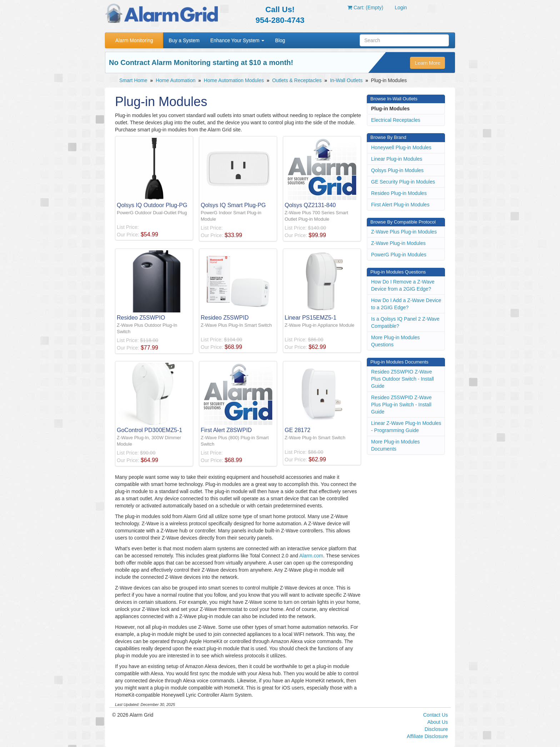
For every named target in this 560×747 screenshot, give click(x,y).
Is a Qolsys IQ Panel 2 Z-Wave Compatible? (405, 322)
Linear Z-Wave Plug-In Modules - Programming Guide (406, 427)
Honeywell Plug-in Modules (401, 147)
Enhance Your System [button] (237, 40)
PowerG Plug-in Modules (399, 255)
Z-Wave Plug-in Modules (398, 243)
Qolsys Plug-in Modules (397, 170)
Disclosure (436, 729)
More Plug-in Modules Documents (395, 445)
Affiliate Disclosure (427, 736)
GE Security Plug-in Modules (403, 182)
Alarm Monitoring (134, 40)
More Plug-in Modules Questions (395, 341)
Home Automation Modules (234, 80)
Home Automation (176, 80)
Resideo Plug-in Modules (399, 193)
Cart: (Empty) (365, 7)
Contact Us (436, 715)
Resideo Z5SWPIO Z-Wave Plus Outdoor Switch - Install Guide (402, 379)
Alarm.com (311, 556)
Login (401, 7)
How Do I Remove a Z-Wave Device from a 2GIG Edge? (403, 285)
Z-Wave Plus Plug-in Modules (404, 232)
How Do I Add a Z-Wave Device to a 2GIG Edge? (406, 304)
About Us (437, 722)
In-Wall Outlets (346, 80)
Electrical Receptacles (396, 120)
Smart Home (133, 80)
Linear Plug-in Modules (397, 159)
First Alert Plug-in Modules (400, 205)
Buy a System (184, 40)
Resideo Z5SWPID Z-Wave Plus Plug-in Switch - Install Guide (401, 405)
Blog (280, 40)
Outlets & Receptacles (297, 80)
